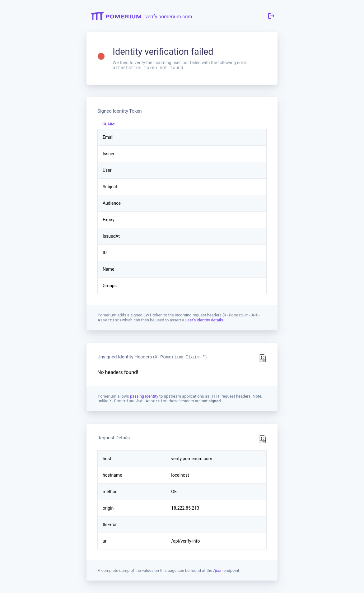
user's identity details (204, 322)
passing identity (145, 398)
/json (218, 573)
